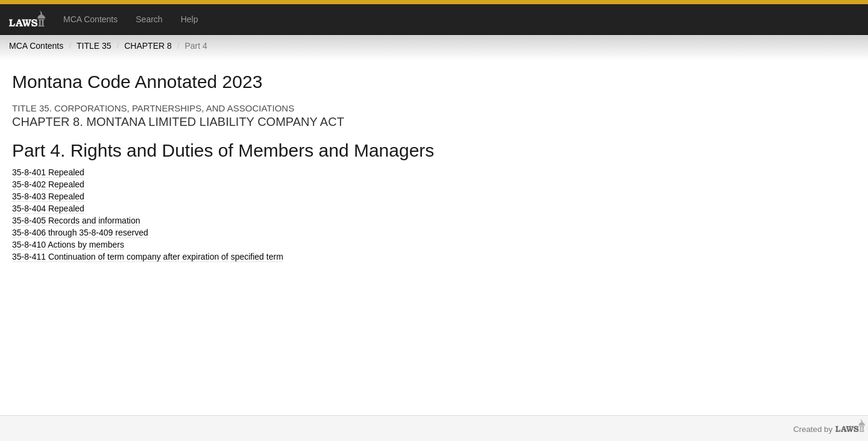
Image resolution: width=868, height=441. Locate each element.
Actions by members (68, 245)
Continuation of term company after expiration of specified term (148, 257)
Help (190, 19)
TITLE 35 (94, 46)
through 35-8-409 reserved (80, 233)
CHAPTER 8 (148, 46)
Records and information (76, 220)
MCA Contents (90, 19)
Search (149, 19)
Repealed (48, 172)
